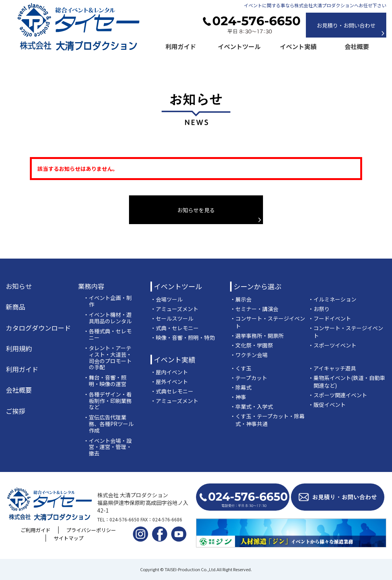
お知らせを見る (196, 210)
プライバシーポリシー (91, 530)
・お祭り (319, 309)
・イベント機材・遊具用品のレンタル (108, 318)
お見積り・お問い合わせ (346, 25)
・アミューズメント (174, 309)
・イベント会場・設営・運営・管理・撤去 (108, 447)
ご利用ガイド (36, 530)
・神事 (238, 397)
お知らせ (19, 286)
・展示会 (241, 299)
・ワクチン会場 (249, 355)
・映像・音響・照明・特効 (183, 338)
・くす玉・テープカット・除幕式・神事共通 (267, 420)
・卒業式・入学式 (252, 406)
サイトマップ (69, 538)
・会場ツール (167, 299)
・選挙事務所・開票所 (257, 336)
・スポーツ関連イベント (338, 395)
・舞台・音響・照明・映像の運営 (105, 381)
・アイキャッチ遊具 (332, 368)
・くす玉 (241, 368)
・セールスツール (172, 318)
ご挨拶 (16, 411)
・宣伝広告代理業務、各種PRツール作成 (109, 424)
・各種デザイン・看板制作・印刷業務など (108, 401)
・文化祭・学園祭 (252, 345)
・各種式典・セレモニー (108, 334)
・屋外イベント (169, 382)
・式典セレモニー (172, 391)
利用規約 (19, 349)
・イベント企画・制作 (108, 301)
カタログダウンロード (38, 328)
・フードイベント (330, 318)
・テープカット (249, 378)
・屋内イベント (169, 372)
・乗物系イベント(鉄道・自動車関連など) (347, 382)
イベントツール (239, 46)
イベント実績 (298, 46)
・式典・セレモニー (175, 328)
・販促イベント (327, 405)
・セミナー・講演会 (254, 309)
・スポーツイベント (332, 345)
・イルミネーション (332, 299)
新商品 (16, 307)
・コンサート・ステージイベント (268, 322)
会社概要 (357, 46)
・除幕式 (241, 387)
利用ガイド (181, 46)
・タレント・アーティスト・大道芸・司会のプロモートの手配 (108, 358)
